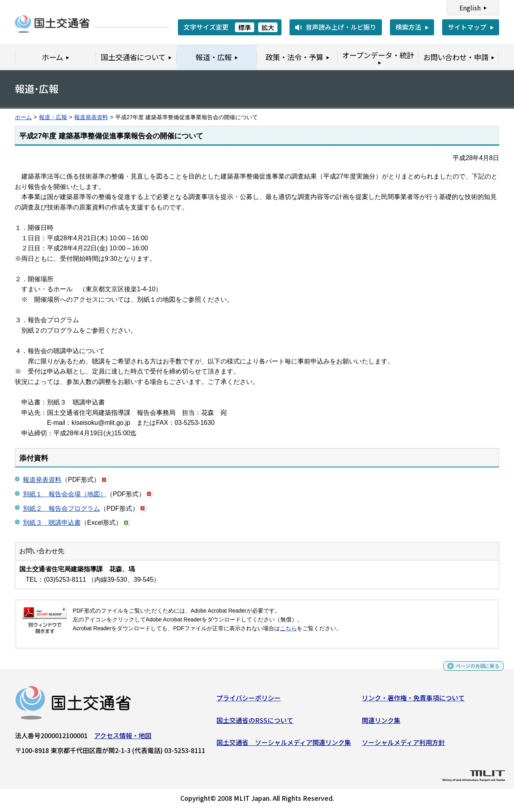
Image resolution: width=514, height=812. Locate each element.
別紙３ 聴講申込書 (52, 523)
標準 (245, 27)
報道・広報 (53, 117)
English (470, 8)
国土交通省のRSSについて (255, 723)
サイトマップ (467, 27)
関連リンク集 (381, 723)
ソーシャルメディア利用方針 (403, 745)
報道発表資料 (91, 117)
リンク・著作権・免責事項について (413, 701)
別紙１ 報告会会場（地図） (65, 494)
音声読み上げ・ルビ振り (341, 27)
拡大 (268, 27)
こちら (288, 628)
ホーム (23, 117)
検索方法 (408, 27)
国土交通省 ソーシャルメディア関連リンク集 (284, 745)
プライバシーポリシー (249, 701)
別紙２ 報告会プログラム (61, 509)
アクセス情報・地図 (123, 739)
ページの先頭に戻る (471, 672)
